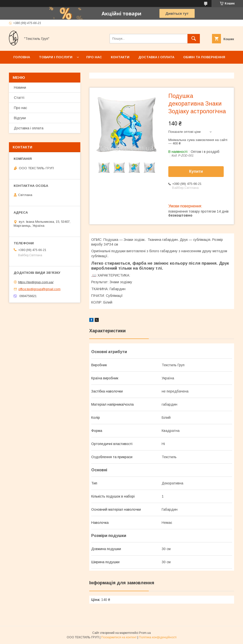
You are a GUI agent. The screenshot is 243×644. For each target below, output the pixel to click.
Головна (22, 57)
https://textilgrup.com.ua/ (36, 282)
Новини (20, 87)
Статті (19, 98)
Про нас (94, 57)
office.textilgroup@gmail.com (39, 289)
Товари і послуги (56, 57)
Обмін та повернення (204, 57)
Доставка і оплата (156, 57)
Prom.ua (145, 633)
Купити (196, 171)
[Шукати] (194, 39)
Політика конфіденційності (158, 637)
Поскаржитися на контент (119, 637)
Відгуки (20, 118)
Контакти (120, 57)
